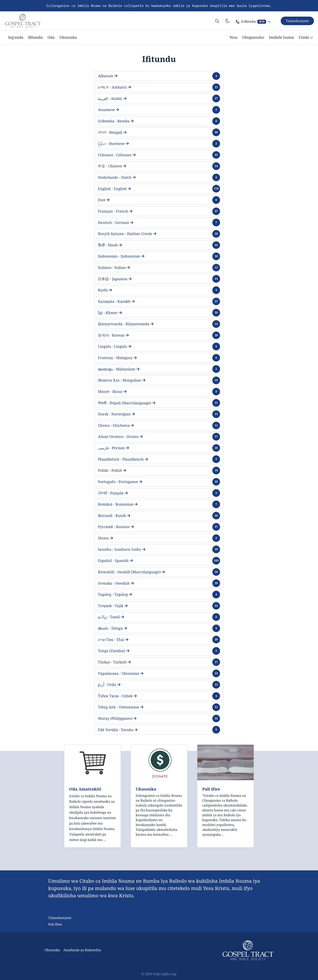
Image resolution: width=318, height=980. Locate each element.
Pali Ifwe (211, 789)
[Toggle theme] (227, 21)
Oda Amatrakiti (85, 789)
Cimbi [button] (306, 37)
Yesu (234, 37)
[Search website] (217, 21)
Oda (51, 37)
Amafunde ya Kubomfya (82, 950)
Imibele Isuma (281, 37)
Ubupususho (253, 37)
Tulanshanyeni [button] (297, 21)
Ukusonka (68, 37)
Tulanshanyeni (60, 918)
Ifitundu (35, 37)
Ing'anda (16, 37)
